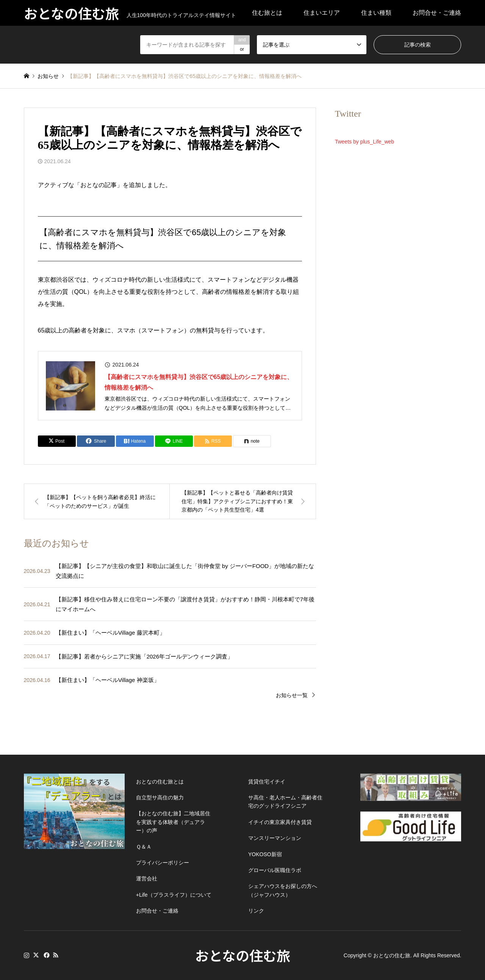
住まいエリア (322, 13)
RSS (56, 955)
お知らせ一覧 (292, 695)
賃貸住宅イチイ (267, 782)
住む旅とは (267, 13)
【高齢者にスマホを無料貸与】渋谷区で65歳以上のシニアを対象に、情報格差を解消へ (199, 382)
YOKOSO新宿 (265, 854)
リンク (256, 911)
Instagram (27, 955)
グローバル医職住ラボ (275, 870)
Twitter (36, 955)
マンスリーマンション (275, 838)
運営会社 (147, 879)
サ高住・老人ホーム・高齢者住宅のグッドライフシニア (285, 802)
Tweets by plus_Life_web (365, 142)
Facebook (46, 955)
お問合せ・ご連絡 (437, 13)
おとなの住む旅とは (160, 782)
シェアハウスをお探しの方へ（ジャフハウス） (283, 890)
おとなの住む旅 (243, 955)
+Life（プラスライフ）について (174, 895)
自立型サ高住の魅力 (160, 797)
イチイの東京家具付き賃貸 (280, 822)
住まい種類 (376, 13)
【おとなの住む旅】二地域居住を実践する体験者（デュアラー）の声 (173, 822)
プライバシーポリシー (163, 863)
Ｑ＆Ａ (144, 847)
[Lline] (174, 441)
